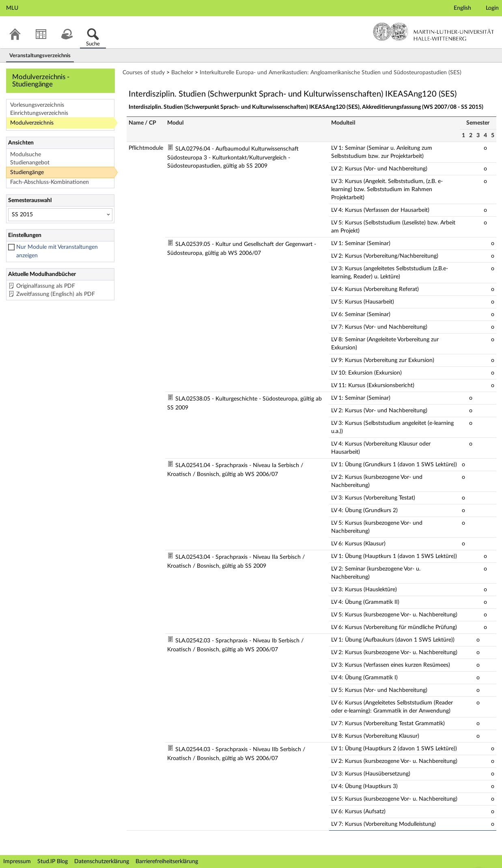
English (462, 8)
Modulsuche (26, 155)
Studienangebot (30, 163)
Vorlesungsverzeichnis (37, 105)
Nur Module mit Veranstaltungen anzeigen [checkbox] (57, 251)
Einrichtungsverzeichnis (39, 113)
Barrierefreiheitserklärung (167, 862)
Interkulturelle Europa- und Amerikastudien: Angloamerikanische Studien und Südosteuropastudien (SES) (331, 73)
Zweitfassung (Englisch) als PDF (56, 294)
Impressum (17, 862)
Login (492, 8)
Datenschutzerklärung (102, 862)
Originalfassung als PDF (46, 286)
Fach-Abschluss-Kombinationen (50, 182)
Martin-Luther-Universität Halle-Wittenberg (434, 32)
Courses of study (144, 73)
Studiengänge (27, 172)
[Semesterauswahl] (60, 215)
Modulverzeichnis (32, 123)
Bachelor (182, 73)
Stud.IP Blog (53, 862)
